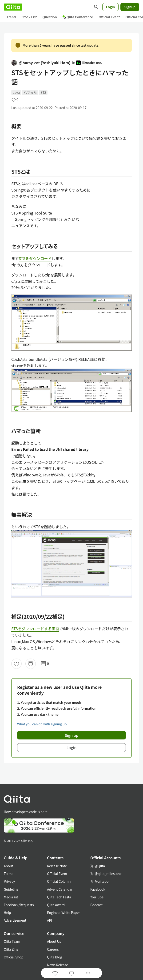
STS (43, 92)
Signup (130, 7)
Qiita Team (12, 941)
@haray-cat (41, 63)
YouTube (97, 897)
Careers (53, 949)
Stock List (29, 17)
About (8, 866)
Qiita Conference (78, 17)
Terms (8, 874)
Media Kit (11, 897)
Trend (11, 17)
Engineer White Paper (64, 912)
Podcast (96, 905)
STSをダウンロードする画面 (35, 629)
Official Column (59, 881)
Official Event (109, 17)
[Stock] (31, 664)
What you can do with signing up (42, 724)
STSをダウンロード (35, 258)
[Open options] (88, 973)
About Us (54, 941)
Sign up (71, 735)
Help (7, 912)
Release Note (57, 866)
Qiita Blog (55, 957)
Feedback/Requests (19, 905)
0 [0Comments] (45, 664)
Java (16, 92)
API (50, 920)
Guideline (11, 889)
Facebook (98, 889)
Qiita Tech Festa (59, 897)
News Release (58, 965)
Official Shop (14, 957)
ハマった (30, 92)
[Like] (16, 664)
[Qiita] (13, 7)
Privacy (9, 881)
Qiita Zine (11, 949)
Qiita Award (56, 905)
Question (50, 17)
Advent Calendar (60, 889)
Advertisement (15, 920)
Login (111, 7)
